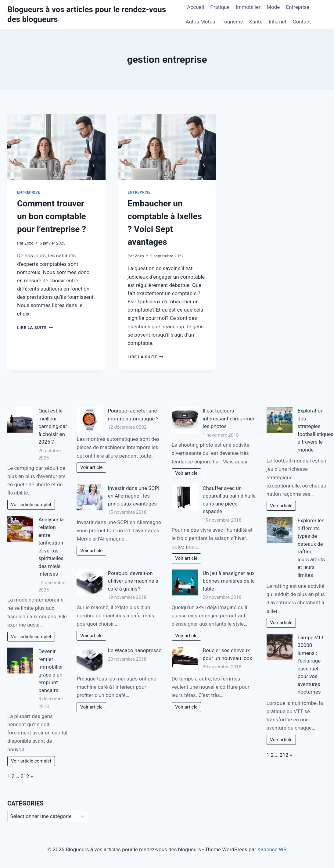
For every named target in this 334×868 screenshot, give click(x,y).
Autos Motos (201, 22)
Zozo (29, 243)
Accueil (196, 7)
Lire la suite (35, 327)
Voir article (91, 467)
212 (25, 776)
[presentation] (56, 147)
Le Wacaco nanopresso (135, 650)
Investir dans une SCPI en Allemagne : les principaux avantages (133, 496)
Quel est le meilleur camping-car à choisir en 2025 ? (53, 426)
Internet (278, 22)
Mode (273, 7)
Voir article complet (31, 505)
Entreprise (298, 7)
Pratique (220, 7)
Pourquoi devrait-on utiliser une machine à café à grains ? (133, 581)
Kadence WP (272, 849)
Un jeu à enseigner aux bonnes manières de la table (229, 581)
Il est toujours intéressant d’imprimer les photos (229, 418)
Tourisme (232, 22)
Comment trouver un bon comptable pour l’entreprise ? (52, 216)
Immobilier (248, 7)
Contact (302, 22)
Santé (256, 22)
